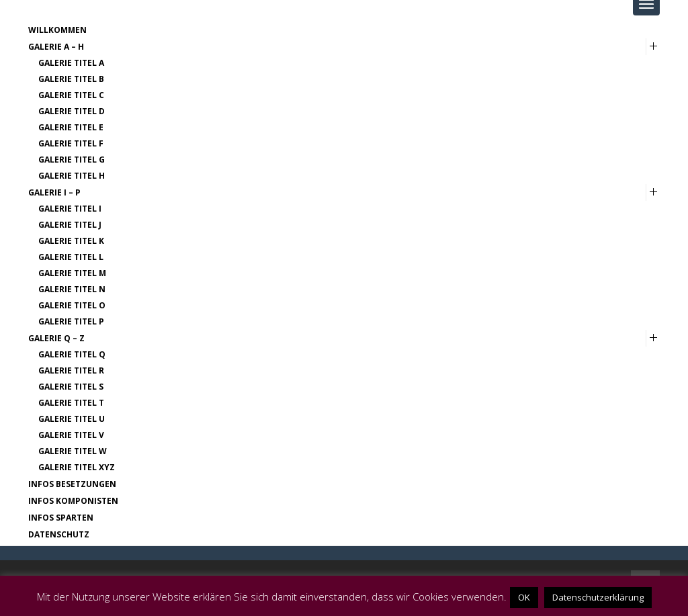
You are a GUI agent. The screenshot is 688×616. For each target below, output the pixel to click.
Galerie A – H (56, 47)
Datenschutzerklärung (598, 597)
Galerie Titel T (71, 403)
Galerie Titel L (71, 257)
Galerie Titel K (71, 241)
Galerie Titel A (71, 63)
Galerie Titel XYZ (77, 467)
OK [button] (524, 597)
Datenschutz (59, 534)
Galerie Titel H (72, 176)
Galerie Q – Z (56, 338)
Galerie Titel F (71, 143)
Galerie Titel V (71, 435)
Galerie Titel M (72, 273)
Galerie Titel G (72, 160)
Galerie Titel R (71, 370)
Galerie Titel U (72, 419)
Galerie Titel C (71, 95)
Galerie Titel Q (72, 354)
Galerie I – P (54, 192)
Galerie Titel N (72, 289)
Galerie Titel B (71, 79)
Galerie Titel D (72, 111)
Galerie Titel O (72, 305)
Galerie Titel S (71, 387)
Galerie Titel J (70, 225)
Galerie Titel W (73, 451)
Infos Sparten (61, 518)
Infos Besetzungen (72, 484)
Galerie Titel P (71, 321)
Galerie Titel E (71, 127)
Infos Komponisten (73, 501)
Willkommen (57, 30)
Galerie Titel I (70, 209)
